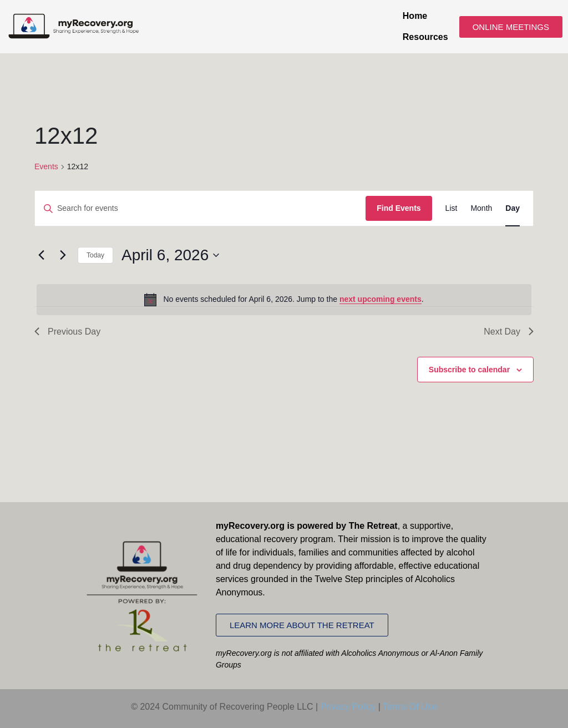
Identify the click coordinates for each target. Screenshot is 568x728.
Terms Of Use (410, 707)
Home (415, 16)
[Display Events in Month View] (481, 208)
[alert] (284, 300)
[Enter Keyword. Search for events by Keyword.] (200, 208)
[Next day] (63, 255)
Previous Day (67, 332)
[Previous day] (41, 255)
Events (46, 166)
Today (95, 255)
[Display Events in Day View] (513, 208)
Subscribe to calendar (469, 370)
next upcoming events (381, 299)
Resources (425, 37)
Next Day (509, 332)
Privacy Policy (348, 707)
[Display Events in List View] (452, 208)
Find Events (399, 208)
